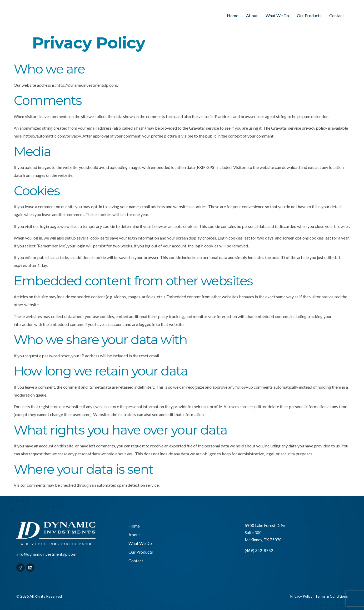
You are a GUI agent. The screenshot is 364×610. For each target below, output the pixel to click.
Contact (337, 15)
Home (233, 15)
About (252, 15)
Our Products (309, 15)
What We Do (277, 15)
